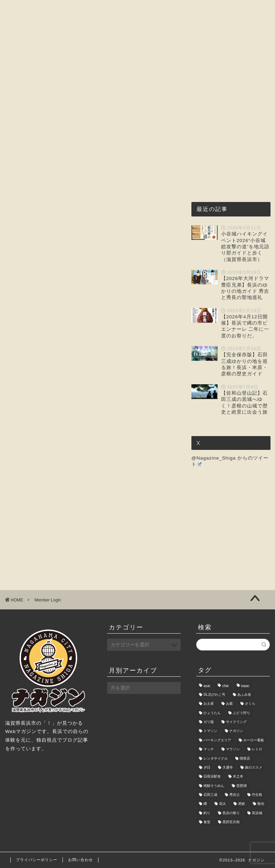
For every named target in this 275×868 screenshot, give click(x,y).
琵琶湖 (241, 786)
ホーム (24, 81)
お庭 (229, 704)
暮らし (240, 81)
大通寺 (228, 767)
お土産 (209, 704)
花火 (222, 804)
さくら (250, 704)
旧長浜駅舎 (212, 777)
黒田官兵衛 (231, 822)
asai (207, 686)
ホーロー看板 (254, 740)
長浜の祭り (231, 813)
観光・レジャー (156, 81)
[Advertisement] (92, 215)
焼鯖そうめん (214, 786)
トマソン (210, 731)
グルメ (111, 81)
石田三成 (210, 795)
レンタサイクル (216, 758)
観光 (261, 804)
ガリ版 (209, 722)
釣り (207, 813)
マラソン (233, 749)
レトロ (257, 749)
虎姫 (241, 804)
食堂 (207, 822)
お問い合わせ (32, 97)
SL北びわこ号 (214, 695)
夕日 (207, 767)
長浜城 (257, 813)
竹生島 (257, 795)
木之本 (238, 777)
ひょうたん (212, 713)
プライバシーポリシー (37, 860)
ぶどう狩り (241, 713)
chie (225, 686)
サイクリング (236, 722)
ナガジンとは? (68, 81)
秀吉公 (235, 795)
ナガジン (236, 731)
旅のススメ (254, 767)
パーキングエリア (217, 740)
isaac (245, 686)
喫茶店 (245, 758)
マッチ (209, 749)
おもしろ (204, 81)
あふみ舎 (244, 695)
